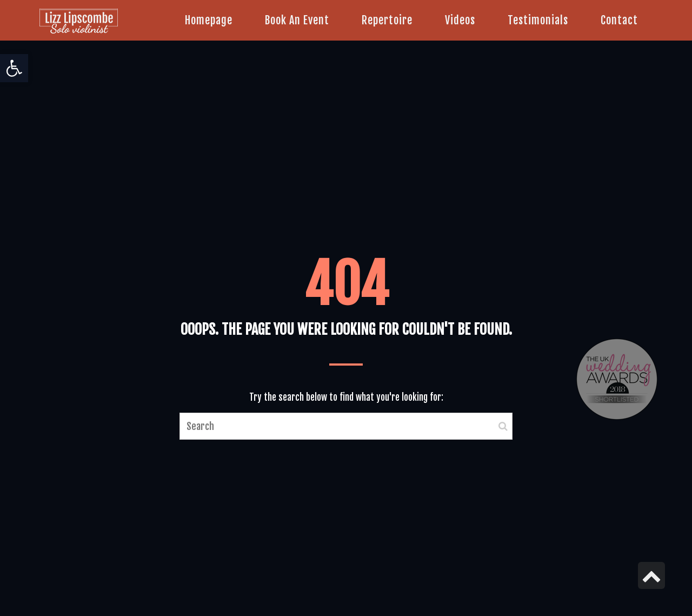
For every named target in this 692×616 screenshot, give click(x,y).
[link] (14, 68)
